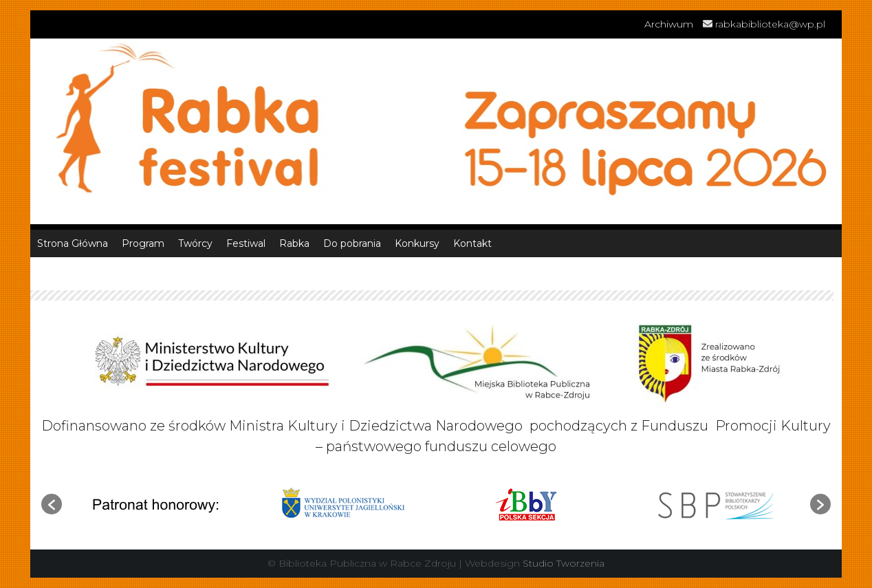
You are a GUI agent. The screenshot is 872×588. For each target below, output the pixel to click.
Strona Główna (73, 243)
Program (143, 243)
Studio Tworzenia (564, 563)
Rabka (294, 243)
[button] (52, 504)
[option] (155, 504)
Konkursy (417, 243)
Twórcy (195, 243)
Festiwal (246, 243)
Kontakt (472, 243)
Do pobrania (352, 243)
